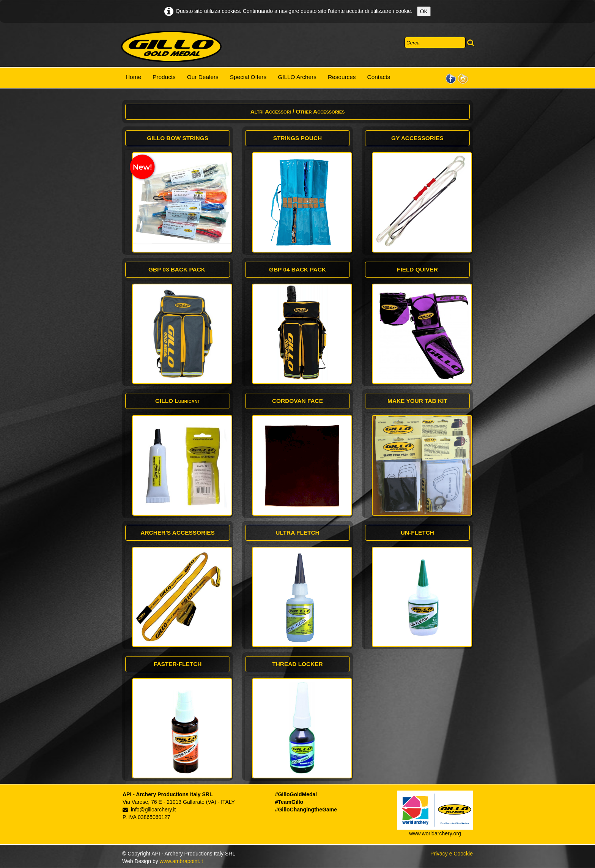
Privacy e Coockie (452, 854)
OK (424, 11)
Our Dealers (203, 77)
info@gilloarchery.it (149, 810)
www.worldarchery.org (435, 833)
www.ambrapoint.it (181, 861)
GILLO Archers (297, 77)
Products (164, 77)
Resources (342, 77)
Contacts (379, 77)
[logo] (171, 47)
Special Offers (248, 77)
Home (133, 77)
